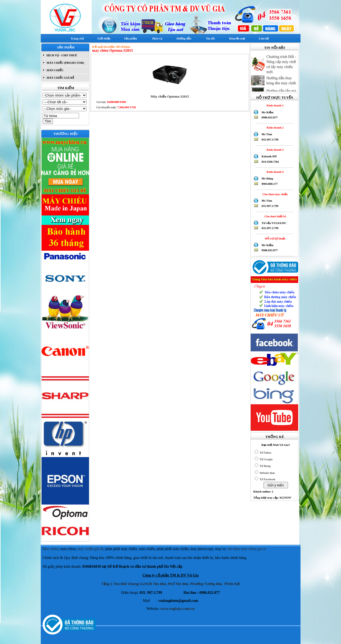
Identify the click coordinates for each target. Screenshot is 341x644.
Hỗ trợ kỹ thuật (274, 238)
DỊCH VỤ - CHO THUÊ (62, 55)
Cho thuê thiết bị (274, 216)
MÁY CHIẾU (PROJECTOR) (65, 63)
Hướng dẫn (184, 38)
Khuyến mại (237, 38)
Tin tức (211, 38)
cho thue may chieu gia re (246, 549)
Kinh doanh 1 (274, 105)
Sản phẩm (131, 38)
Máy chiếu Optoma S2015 (170, 96)
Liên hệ (264, 38)
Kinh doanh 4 (274, 172)
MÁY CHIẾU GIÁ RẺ (60, 78)
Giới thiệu (104, 38)
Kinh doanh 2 (274, 127)
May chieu (50, 549)
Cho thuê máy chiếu (274, 194)
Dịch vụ (157, 38)
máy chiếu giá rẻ (90, 549)
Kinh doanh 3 (274, 150)
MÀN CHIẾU (55, 70)
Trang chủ (77, 38)
